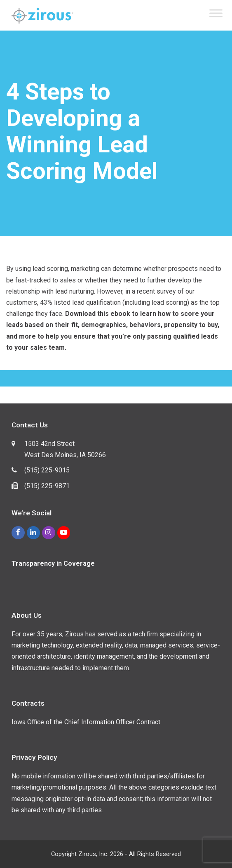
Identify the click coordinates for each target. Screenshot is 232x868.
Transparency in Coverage (53, 563)
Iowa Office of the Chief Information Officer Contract (86, 722)
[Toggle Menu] (216, 13)
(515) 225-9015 (47, 470)
